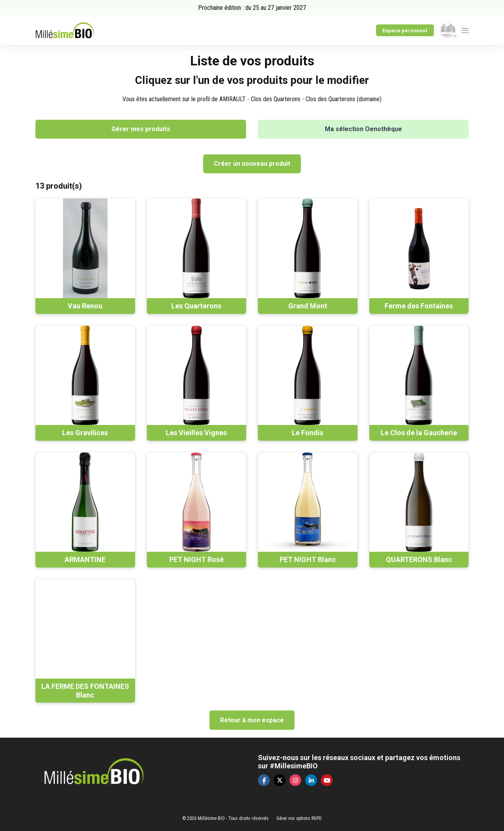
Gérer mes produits (141, 129)
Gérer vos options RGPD (299, 818)
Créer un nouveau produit (252, 164)
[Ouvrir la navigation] (465, 30)
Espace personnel (405, 31)
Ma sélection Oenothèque (363, 129)
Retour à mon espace (252, 720)
